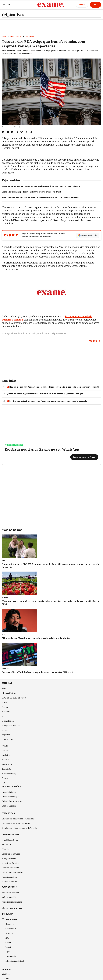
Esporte (5, 760)
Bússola (5, 849)
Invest (5, 730)
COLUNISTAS (7, 739)
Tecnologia (7, 769)
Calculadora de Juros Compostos (16, 823)
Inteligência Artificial (11, 726)
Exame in (10, 924)
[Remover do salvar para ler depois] (31, 132)
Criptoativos (13, 15)
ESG (4, 716)
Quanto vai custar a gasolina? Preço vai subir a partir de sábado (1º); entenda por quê (45, 394)
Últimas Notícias (9, 693)
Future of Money (15, 37)
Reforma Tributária (10, 868)
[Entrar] (96, 5)
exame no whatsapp (14, 445)
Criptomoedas (58, 333)
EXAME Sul (7, 845)
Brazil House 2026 (10, 840)
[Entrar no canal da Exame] (84, 457)
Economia (6, 712)
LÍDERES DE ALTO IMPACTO (14, 698)
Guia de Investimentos (12, 801)
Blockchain (43, 333)
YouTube (6, 974)
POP (4, 783)
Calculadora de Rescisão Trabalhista (18, 819)
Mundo (5, 746)
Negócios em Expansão (12, 902)
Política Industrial (10, 882)
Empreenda (11, 956)
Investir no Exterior (10, 863)
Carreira (5, 707)
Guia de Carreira (9, 806)
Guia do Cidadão (9, 792)
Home (4, 37)
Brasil (4, 702)
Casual (5, 750)
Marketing (6, 755)
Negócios (6, 735)
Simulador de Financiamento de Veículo (19, 828)
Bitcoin (32, 333)
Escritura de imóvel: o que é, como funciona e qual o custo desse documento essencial (47, 401)
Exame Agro (7, 764)
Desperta (9, 933)
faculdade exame (14, 908)
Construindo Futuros (11, 854)
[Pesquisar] (9, 5)
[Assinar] (82, 5)
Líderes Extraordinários (12, 872)
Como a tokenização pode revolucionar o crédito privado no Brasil (31, 192)
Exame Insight (8, 721)
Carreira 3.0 (11, 929)
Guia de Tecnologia (10, 797)
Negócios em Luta (10, 877)
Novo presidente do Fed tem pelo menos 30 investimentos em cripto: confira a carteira (41, 197)
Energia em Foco (9, 858)
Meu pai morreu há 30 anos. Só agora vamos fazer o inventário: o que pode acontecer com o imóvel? (53, 387)
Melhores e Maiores (10, 893)
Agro (8, 952)
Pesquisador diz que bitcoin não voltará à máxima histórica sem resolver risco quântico (41, 186)
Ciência (5, 778)
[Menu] (4, 5)
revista (9, 914)
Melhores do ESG (9, 897)
